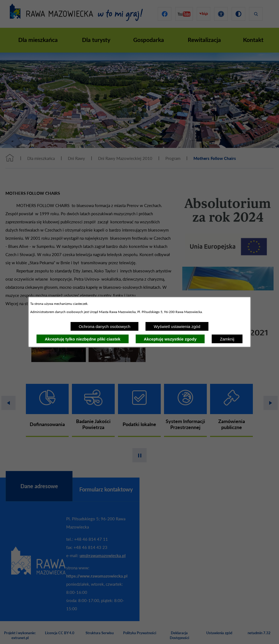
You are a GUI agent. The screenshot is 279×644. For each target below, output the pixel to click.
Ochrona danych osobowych (104, 326)
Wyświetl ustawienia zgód (177, 326)
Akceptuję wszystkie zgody (170, 339)
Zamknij (227, 339)
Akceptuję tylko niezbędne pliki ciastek (83, 339)
